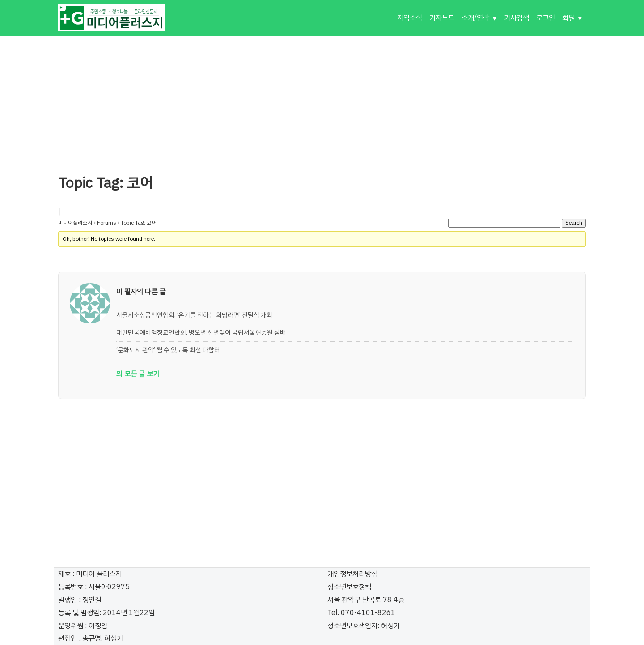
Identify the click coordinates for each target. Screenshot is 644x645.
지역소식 (410, 18)
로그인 (546, 18)
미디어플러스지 (75, 223)
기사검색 (517, 18)
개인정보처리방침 (352, 574)
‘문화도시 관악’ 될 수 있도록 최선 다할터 (168, 350)
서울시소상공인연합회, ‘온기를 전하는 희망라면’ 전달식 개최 (194, 315)
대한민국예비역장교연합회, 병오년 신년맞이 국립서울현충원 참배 (201, 332)
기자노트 (442, 18)
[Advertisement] (322, 98)
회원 (568, 18)
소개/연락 (475, 18)
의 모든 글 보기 (138, 374)
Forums (107, 223)
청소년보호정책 (349, 587)
